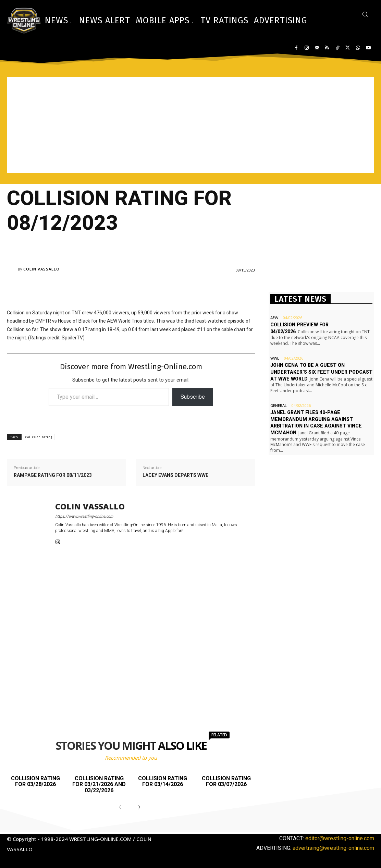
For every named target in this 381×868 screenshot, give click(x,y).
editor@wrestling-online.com (340, 838)
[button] (365, 14)
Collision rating (39, 437)
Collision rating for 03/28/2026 (35, 781)
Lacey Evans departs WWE (175, 475)
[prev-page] (122, 808)
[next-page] (138, 808)
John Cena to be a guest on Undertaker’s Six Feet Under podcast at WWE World (320, 372)
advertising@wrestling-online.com (333, 848)
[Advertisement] (190, 125)
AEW (274, 318)
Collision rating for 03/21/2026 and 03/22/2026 (99, 784)
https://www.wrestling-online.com (84, 516)
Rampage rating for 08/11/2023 (53, 475)
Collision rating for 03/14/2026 (163, 781)
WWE (275, 358)
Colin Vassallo (41, 269)
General (279, 405)
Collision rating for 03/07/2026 (226, 781)
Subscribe (193, 397)
